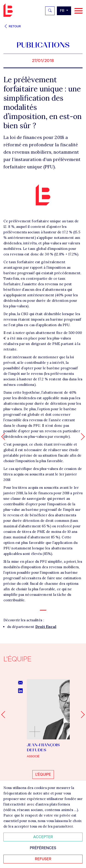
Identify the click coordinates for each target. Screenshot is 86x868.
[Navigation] (79, 11)
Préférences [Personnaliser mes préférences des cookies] (43, 848)
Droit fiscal (46, 627)
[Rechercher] (50, 11)
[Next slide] (81, 715)
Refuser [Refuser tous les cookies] (43, 859)
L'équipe (43, 774)
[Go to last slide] (5, 715)
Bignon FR (9, 10)
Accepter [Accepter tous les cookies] (43, 837)
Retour (12, 26)
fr (63, 11)
